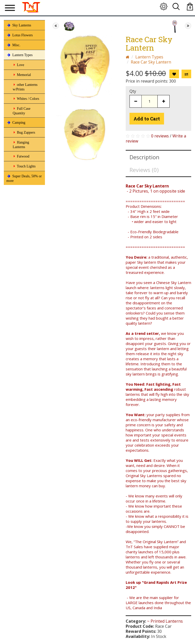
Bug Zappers (24, 132)
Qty (133, 91)
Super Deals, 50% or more (24, 178)
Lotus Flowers (20, 35)
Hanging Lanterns (21, 144)
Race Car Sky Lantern (151, 62)
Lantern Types (20, 55)
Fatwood (21, 156)
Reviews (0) (144, 170)
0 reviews (160, 136)
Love (18, 65)
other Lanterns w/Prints (25, 87)
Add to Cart (147, 119)
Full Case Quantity (22, 110)
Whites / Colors (26, 99)
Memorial (22, 75)
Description (144, 157)
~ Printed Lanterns (165, 621)
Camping (16, 122)
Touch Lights (24, 166)
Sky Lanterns (19, 25)
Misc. (13, 45)
